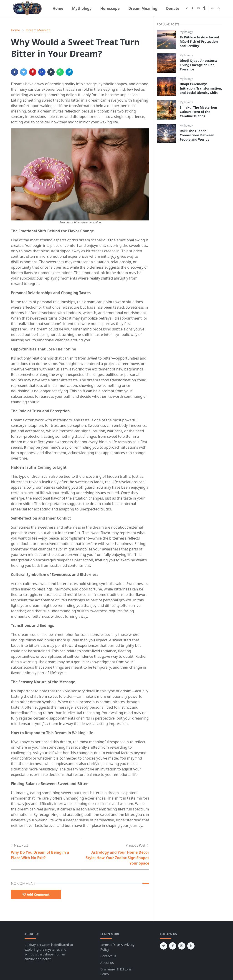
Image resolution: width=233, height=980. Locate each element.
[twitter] (187, 8)
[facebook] (192, 8)
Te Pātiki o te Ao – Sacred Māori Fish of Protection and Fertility (199, 41)
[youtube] (198, 8)
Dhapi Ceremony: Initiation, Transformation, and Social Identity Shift (201, 88)
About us (107, 963)
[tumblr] (204, 8)
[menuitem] (58, 8)
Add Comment (36, 894)
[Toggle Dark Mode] (212, 8)
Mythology (186, 32)
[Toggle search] (219, 8)
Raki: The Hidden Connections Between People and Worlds (197, 135)
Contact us (108, 956)
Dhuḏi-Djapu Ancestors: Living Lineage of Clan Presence (198, 65)
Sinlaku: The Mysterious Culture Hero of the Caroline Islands (199, 112)
